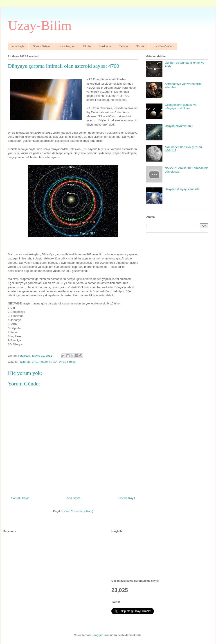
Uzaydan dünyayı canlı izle (182, 189)
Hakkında (105, 46)
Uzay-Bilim (40, 25)
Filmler (87, 46)
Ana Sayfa (18, 46)
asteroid (25, 362)
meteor (43, 362)
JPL (35, 362)
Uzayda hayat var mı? (179, 126)
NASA (53, 362)
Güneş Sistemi (41, 46)
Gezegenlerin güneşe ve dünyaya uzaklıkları (181, 107)
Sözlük (140, 46)
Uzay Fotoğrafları (163, 46)
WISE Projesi (68, 362)
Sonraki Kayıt (20, 498)
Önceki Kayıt (127, 498)
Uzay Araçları (66, 46)
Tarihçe (123, 46)
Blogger (98, 635)
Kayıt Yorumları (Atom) (78, 511)
